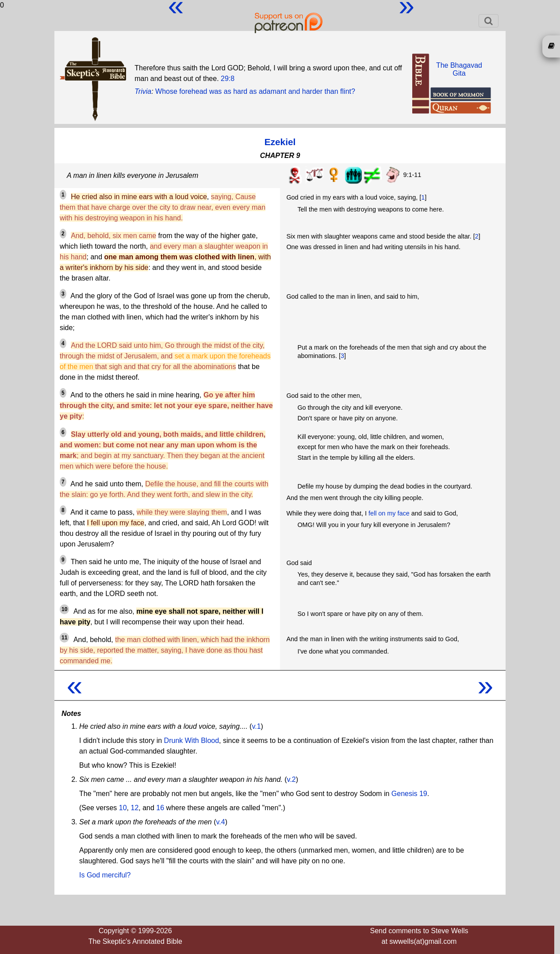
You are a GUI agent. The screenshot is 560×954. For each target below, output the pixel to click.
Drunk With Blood (192, 741)
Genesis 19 (409, 794)
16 (160, 808)
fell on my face (389, 513)
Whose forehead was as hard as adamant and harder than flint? (255, 91)
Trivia (143, 91)
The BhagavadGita (459, 69)
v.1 (256, 726)
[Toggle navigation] (489, 21)
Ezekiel (280, 142)
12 (135, 808)
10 (123, 808)
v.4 (221, 822)
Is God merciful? (105, 875)
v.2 (292, 779)
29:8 (228, 79)
